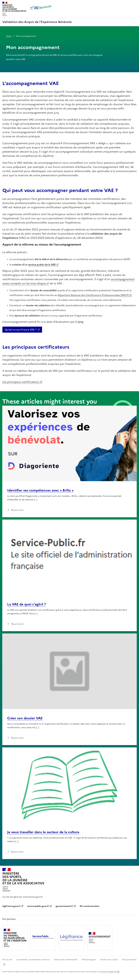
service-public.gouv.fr (38, 906)
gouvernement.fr (64, 906)
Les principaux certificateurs (21, 382)
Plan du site (7, 960)
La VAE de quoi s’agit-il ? (26, 604)
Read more (17, 510)
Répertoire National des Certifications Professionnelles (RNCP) (93, 295)
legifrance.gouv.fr (11, 906)
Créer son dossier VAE (25, 718)
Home (9, 36)
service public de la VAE (42, 265)
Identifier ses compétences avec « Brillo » (40, 490)
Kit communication (90, 906)
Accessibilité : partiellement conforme (33, 960)
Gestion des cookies (109, 960)
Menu (135, 4)
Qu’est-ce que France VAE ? (21, 330)
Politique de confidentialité (66, 960)
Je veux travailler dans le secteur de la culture (43, 832)
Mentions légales (89, 960)
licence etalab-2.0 (109, 972)
